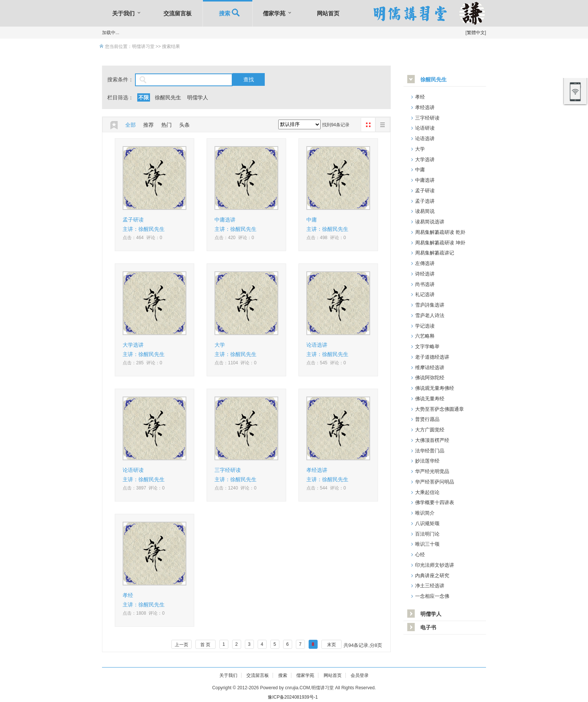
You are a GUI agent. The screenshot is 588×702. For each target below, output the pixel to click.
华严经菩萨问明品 (435, 482)
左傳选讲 (425, 263)
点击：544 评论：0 (326, 488)
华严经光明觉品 (432, 471)
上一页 (181, 645)
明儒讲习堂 (143, 46)
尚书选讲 (425, 284)
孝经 (128, 595)
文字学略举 (427, 347)
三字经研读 (228, 470)
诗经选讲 (425, 274)
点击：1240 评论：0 (235, 488)
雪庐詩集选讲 (430, 305)
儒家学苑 (274, 13)
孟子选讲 (425, 201)
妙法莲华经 (427, 461)
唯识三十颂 (427, 544)
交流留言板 (178, 13)
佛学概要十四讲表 (435, 502)
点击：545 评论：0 (326, 363)
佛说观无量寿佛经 (435, 388)
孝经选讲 (317, 470)
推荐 (148, 125)
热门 (166, 125)
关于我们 (123, 13)
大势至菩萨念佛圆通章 (439, 409)
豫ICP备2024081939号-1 (293, 697)
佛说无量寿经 (430, 399)
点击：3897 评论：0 (144, 488)
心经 (420, 555)
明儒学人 (198, 97)
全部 (130, 125)
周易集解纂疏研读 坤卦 (440, 243)
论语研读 (133, 470)
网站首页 (328, 13)
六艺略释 (425, 336)
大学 (220, 345)
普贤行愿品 (427, 419)
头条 (184, 125)
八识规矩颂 (427, 523)
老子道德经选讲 (432, 357)
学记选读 (425, 326)
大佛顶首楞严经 (432, 440)
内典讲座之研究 (432, 576)
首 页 (205, 645)
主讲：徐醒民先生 (144, 229)
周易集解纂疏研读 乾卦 (440, 232)
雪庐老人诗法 (430, 315)
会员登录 (360, 675)
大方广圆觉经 (430, 430)
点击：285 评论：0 (142, 363)
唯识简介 (425, 513)
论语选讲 (317, 345)
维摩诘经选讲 (430, 367)
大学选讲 (133, 345)
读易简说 (425, 211)
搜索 (228, 13)
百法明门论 (427, 534)
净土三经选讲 (430, 586)
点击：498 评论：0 (326, 238)
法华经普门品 (430, 451)
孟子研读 (133, 220)
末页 (331, 645)
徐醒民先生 (168, 97)
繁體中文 (476, 33)
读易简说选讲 (430, 222)
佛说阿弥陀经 (430, 378)
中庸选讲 (225, 220)
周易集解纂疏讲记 (435, 253)
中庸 (312, 220)
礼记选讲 (425, 294)
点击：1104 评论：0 (235, 363)
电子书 (428, 627)
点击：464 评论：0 (142, 238)
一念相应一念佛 (432, 596)
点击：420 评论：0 (234, 238)
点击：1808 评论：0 (144, 613)
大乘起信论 (427, 492)
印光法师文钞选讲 (435, 565)
